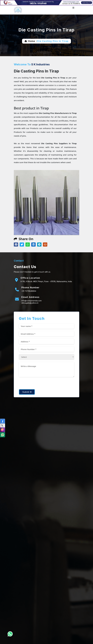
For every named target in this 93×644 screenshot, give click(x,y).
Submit (27, 392)
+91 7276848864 (29, 291)
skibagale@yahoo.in (30, 303)
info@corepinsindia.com (31, 301)
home (31, 41)
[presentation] (38, 384)
